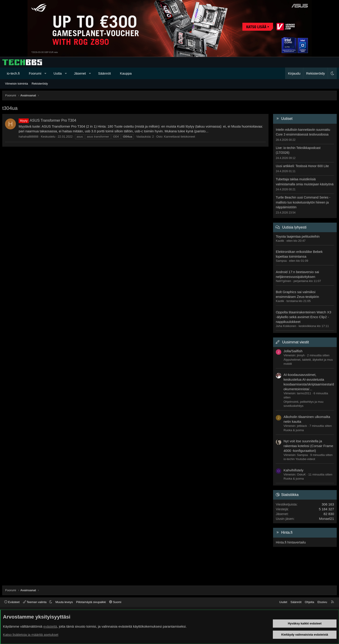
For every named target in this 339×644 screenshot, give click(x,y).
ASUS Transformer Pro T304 (47, 120)
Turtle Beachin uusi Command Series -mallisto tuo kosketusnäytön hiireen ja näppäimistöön (303, 202)
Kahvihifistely (294, 470)
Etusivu (322, 602)
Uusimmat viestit (295, 342)
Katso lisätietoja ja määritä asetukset (31, 635)
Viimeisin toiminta (16, 84)
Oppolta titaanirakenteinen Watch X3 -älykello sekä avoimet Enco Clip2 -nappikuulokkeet (304, 317)
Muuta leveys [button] (64, 602)
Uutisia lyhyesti (294, 227)
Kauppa (126, 73)
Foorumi (35, 73)
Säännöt (105, 73)
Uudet (283, 602)
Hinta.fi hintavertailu (291, 542)
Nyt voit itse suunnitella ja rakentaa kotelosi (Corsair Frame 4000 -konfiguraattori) (308, 446)
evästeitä (50, 626)
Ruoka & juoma (294, 430)
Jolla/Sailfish (293, 351)
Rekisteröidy (40, 84)
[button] (45, 73)
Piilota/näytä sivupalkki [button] (91, 602)
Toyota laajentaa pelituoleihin (298, 236)
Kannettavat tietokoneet (180, 137)
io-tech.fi (13, 73)
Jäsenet (80, 73)
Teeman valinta (35, 602)
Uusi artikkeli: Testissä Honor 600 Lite (302, 166)
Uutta (58, 73)
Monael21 (326, 519)
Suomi (115, 602)
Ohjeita (309, 602)
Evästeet (12, 602)
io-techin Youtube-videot (299, 459)
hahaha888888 (29, 137)
